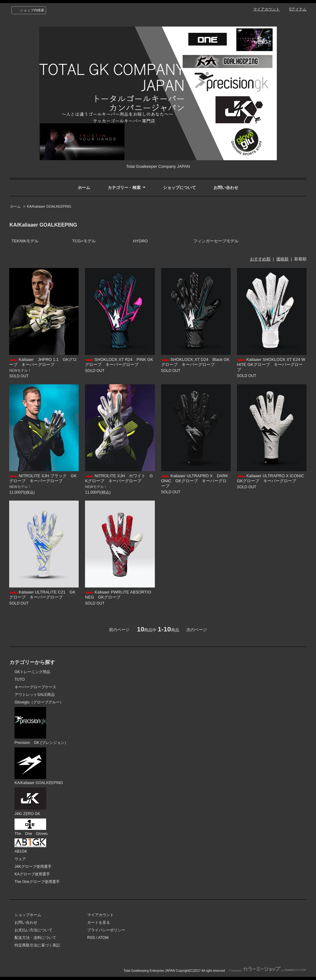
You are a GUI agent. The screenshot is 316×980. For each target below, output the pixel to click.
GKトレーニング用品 (32, 672)
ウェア (20, 859)
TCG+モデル (84, 241)
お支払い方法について (33, 930)
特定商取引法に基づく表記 (37, 945)
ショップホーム (28, 915)
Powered (268, 971)
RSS (91, 938)
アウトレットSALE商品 (35, 695)
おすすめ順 (260, 259)
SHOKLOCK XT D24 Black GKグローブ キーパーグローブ (195, 362)
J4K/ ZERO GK (30, 802)
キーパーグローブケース (35, 687)
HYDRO (140, 241)
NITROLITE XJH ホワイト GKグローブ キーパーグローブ (119, 478)
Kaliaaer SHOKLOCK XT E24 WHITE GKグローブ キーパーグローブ (271, 365)
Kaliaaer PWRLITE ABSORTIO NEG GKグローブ (118, 595)
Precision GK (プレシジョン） (41, 726)
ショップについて (179, 188)
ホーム (84, 188)
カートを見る (99, 922)
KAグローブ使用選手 (32, 874)
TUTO (20, 679)
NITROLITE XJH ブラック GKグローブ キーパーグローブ (43, 478)
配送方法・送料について (35, 938)
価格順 (282, 259)
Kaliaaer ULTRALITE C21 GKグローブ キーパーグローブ (42, 595)
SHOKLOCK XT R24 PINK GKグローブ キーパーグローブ (119, 362)
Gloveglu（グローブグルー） (39, 702)
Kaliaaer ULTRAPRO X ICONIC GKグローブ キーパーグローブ (273, 478)
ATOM (103, 938)
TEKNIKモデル (25, 241)
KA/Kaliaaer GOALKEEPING (49, 206)
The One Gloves (31, 827)
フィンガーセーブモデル (216, 241)
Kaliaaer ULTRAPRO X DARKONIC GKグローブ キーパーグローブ (195, 481)
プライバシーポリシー (106, 930)
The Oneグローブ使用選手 (37, 882)
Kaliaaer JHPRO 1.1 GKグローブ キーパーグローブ (43, 362)
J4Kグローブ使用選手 (33, 867)
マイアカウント (266, 9)
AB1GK (30, 846)
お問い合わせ (226, 188)
